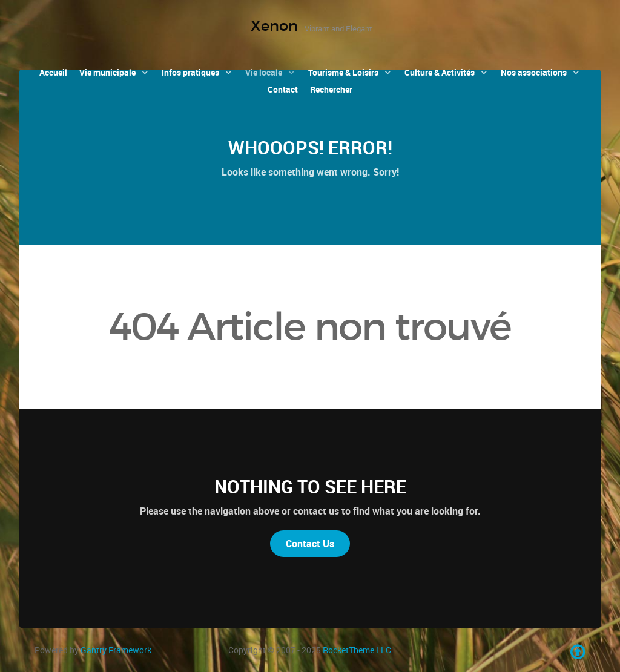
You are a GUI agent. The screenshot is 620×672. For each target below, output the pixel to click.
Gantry (116, 650)
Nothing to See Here (310, 486)
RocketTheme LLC (357, 650)
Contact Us (310, 544)
